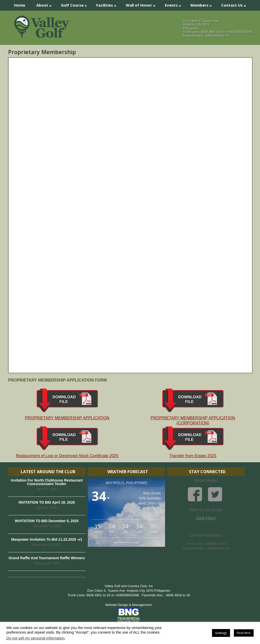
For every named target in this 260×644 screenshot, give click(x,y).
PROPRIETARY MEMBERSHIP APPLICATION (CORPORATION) (193, 407)
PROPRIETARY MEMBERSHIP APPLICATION (67, 404)
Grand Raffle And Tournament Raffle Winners (47, 558)
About (46, 4)
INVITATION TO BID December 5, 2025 (47, 521)
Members (203, 4)
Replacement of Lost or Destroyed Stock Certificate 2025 (67, 442)
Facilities (108, 4)
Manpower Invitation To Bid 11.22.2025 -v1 (47, 539)
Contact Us (235, 4)
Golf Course (76, 4)
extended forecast (126, 542)
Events (175, 4)
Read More (244, 633)
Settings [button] (221, 633)
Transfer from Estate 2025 (193, 442)
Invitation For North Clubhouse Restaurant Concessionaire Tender (47, 482)
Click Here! (206, 518)
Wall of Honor (142, 4)
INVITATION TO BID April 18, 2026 (47, 502)
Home (20, 5)
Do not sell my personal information (36, 638)
